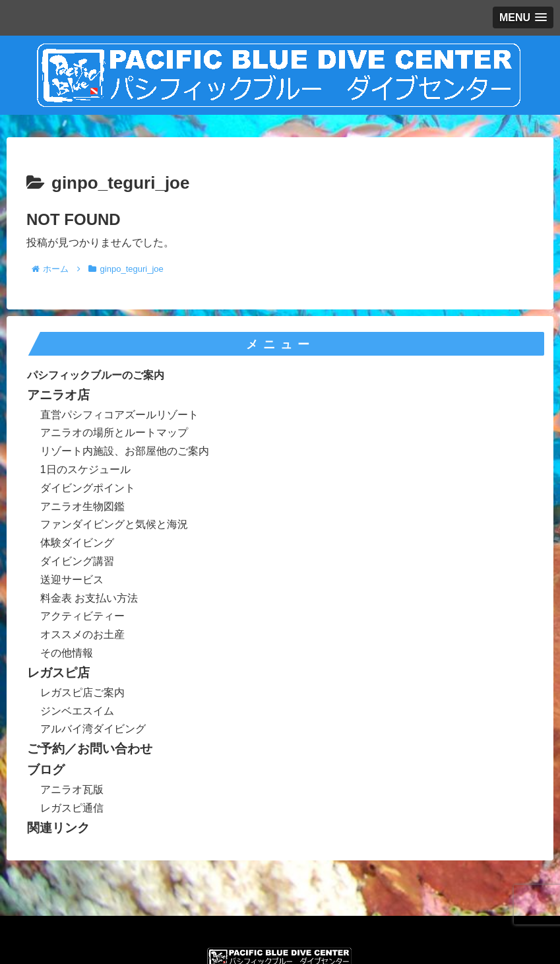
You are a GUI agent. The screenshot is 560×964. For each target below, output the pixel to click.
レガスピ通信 (72, 808)
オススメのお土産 (82, 634)
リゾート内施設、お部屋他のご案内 (125, 451)
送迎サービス (72, 580)
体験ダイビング (77, 543)
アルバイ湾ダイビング (93, 729)
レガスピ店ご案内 (82, 692)
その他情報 (67, 653)
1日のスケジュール (85, 469)
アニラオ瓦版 (72, 789)
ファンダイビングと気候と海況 (114, 524)
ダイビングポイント (88, 488)
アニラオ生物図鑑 (82, 506)
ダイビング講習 (77, 561)
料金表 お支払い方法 (89, 598)
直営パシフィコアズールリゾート (119, 415)
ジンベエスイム (77, 711)
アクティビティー (82, 616)
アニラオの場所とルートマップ (114, 433)
